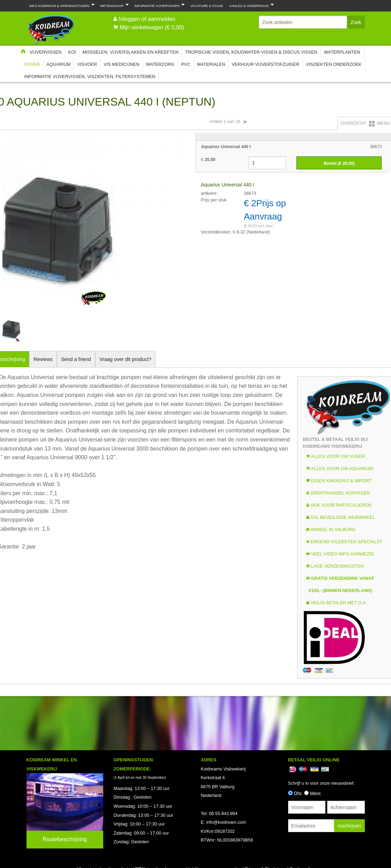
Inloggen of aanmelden (147, 19)
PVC (186, 64)
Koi (72, 52)
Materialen (211, 64)
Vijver (32, 64)
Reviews (43, 359)
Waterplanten (342, 52)
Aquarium (58, 64)
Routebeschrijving (65, 839)
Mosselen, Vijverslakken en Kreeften (131, 52)
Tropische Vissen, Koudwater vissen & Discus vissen (251, 52)
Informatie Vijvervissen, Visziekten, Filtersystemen (90, 76)
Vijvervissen (46, 52)
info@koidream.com (226, 822)
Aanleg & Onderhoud (250, 5)
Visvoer (87, 64)
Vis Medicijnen (121, 64)
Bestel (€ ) (339, 163)
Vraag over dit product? (125, 359)
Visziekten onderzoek (334, 64)
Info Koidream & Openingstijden (61, 5)
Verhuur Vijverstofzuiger (265, 64)
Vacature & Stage (206, 6)
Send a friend (76, 359)
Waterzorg (160, 64)
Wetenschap (113, 5)
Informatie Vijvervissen (158, 5)
